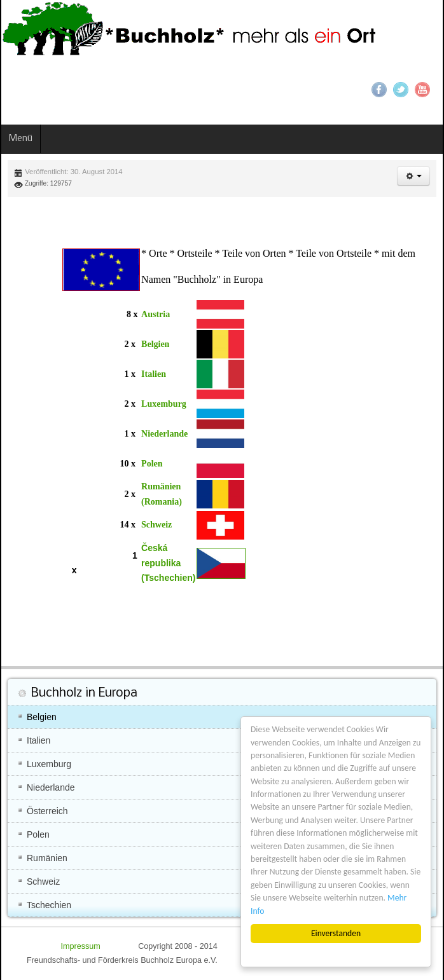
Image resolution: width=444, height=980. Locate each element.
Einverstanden (336, 933)
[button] (413, 176)
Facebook (379, 90)
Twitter (401, 90)
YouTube (422, 90)
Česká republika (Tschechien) (168, 563)
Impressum (81, 946)
